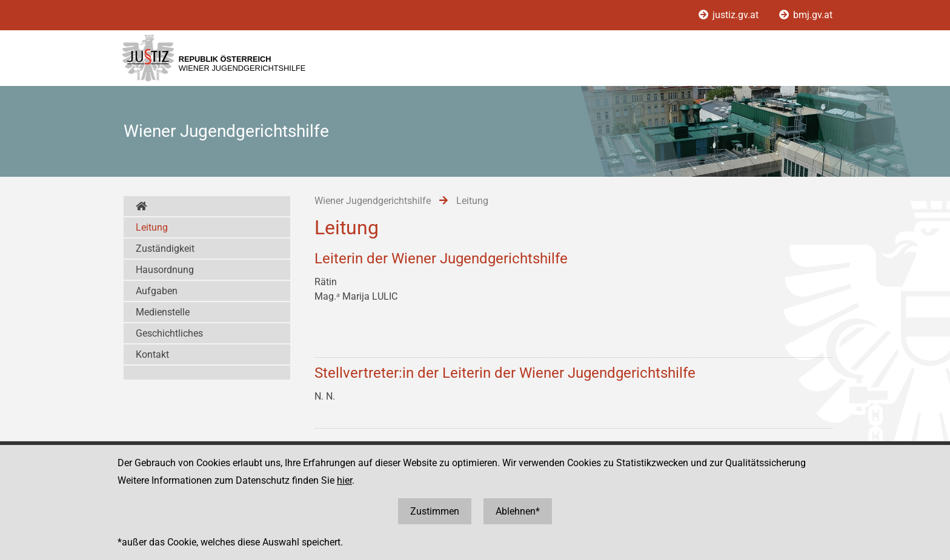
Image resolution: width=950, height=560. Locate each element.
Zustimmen (435, 511)
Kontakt (152, 354)
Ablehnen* (518, 511)
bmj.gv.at (806, 15)
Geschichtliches (169, 333)
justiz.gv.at (730, 15)
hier (344, 480)
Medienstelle (163, 312)
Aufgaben (157, 291)
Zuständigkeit (165, 249)
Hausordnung (165, 270)
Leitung (152, 227)
